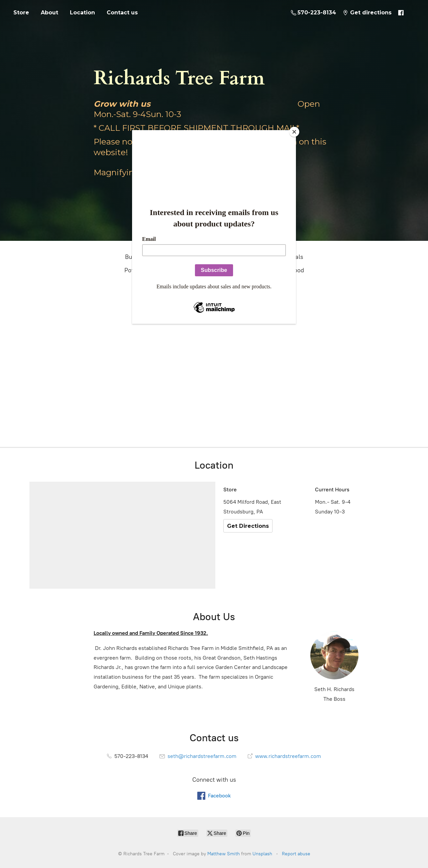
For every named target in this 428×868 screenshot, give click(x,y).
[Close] (294, 132)
